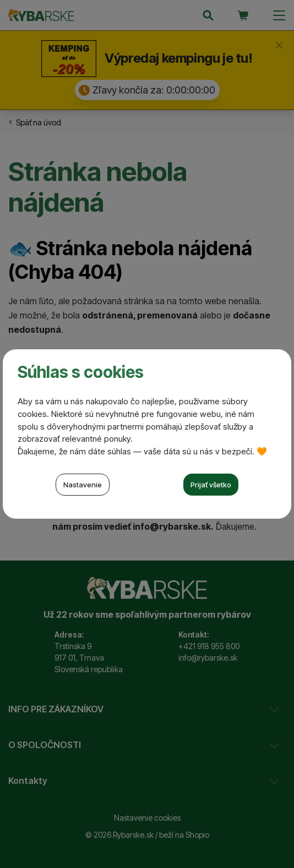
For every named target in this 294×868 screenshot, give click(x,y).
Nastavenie (83, 485)
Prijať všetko (211, 485)
